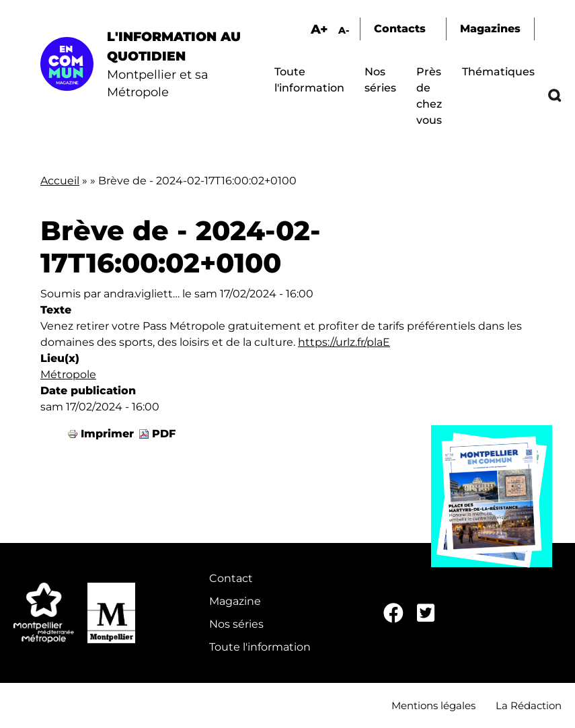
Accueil (60, 181)
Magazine (235, 601)
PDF (164, 434)
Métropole (68, 374)
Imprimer (107, 434)
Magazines (490, 29)
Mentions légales (433, 705)
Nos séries (236, 624)
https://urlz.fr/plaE (344, 342)
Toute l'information (260, 647)
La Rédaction (529, 705)
